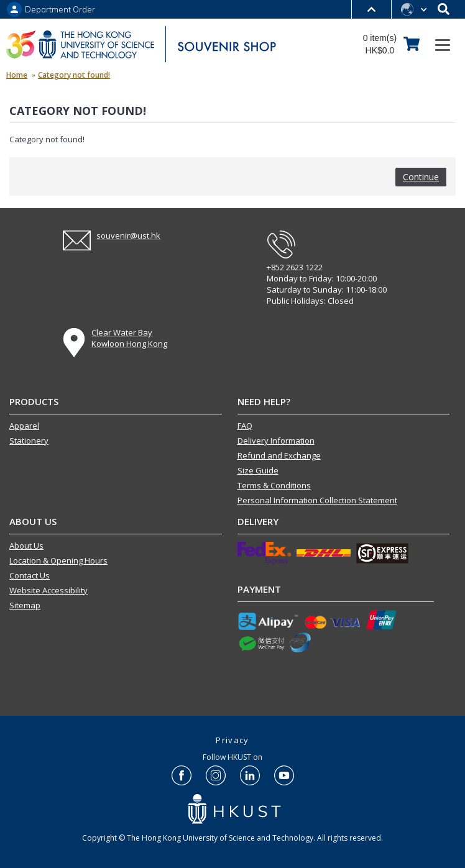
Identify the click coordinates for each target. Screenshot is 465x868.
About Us (26, 546)
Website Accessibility (48, 590)
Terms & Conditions (274, 485)
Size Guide (258, 470)
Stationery (29, 441)
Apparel (24, 426)
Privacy (232, 740)
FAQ (245, 426)
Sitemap (25, 605)
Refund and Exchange (279, 455)
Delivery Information (276, 441)
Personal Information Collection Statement (317, 500)
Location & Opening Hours (58, 560)
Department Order (60, 10)
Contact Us (30, 575)
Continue (421, 177)
